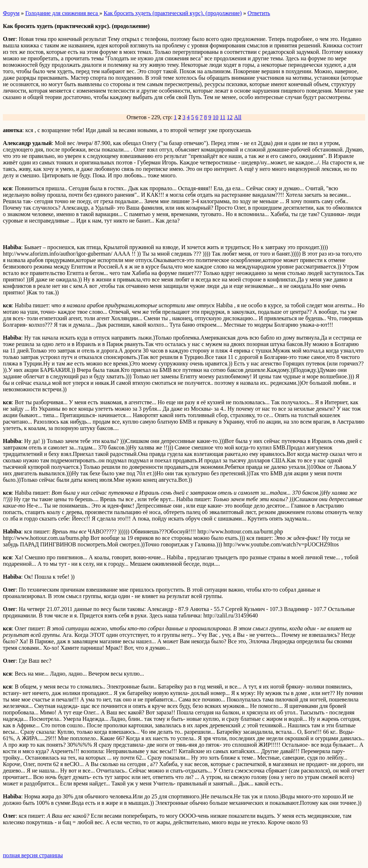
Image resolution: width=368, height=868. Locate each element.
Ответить (259, 13)
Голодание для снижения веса (62, 13)
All (238, 117)
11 (223, 117)
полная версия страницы (33, 855)
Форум (11, 13)
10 (216, 117)
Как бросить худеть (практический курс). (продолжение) (172, 13)
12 (230, 117)
